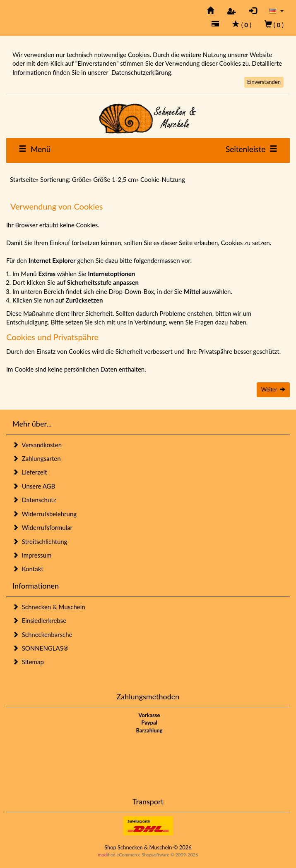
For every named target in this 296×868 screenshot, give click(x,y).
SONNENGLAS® (40, 648)
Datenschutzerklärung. (142, 72)
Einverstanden (264, 82)
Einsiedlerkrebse (39, 620)
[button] (276, 11)
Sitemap (28, 662)
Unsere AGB (34, 486)
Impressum (32, 555)
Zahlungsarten (37, 458)
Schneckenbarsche (42, 634)
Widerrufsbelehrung (45, 514)
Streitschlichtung (40, 541)
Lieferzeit (30, 472)
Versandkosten (37, 445)
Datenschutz (34, 500)
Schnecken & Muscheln (49, 607)
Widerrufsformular (42, 527)
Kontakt (28, 569)
